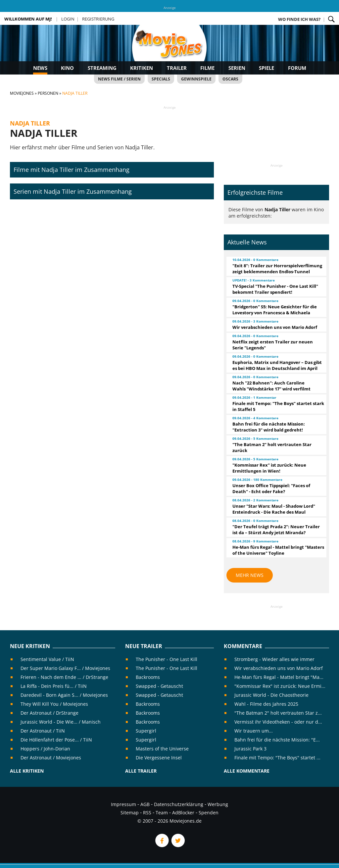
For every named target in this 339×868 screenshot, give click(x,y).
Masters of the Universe (162, 749)
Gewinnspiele (196, 79)
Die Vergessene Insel (159, 758)
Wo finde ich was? (299, 19)
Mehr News (250, 575)
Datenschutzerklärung (179, 804)
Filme (207, 68)
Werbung (218, 804)
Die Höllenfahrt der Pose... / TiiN (56, 740)
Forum (297, 68)
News (40, 68)
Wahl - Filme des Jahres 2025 (266, 704)
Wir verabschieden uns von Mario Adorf (279, 668)
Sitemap (130, 813)
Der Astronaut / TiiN (43, 731)
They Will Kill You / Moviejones (54, 704)
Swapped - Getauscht (159, 686)
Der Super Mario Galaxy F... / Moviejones (65, 668)
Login (68, 19)
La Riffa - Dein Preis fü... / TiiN (54, 686)
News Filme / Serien (119, 79)
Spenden (209, 813)
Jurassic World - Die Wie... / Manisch (61, 722)
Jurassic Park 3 (250, 749)
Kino (67, 68)
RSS (147, 813)
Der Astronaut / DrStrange (49, 713)
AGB (145, 804)
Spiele (266, 68)
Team (162, 813)
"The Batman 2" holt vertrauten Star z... (278, 713)
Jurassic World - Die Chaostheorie (271, 695)
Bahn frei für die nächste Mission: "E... (277, 740)
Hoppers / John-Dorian (45, 749)
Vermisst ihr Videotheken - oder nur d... (278, 722)
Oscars (230, 79)
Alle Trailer (141, 771)
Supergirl (146, 731)
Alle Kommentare (247, 771)
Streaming (102, 68)
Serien (237, 68)
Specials (161, 79)
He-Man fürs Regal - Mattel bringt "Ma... (279, 677)
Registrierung (98, 19)
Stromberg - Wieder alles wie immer (274, 659)
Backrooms (148, 677)
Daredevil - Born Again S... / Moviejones (64, 695)
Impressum (123, 804)
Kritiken (142, 68)
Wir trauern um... (254, 731)
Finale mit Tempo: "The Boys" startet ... (277, 758)
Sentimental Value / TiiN (47, 659)
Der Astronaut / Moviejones (51, 758)
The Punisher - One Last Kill (167, 659)
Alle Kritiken (27, 771)
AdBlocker (183, 813)
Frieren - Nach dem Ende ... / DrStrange (64, 677)
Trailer (177, 68)
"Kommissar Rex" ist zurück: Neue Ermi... (280, 686)
